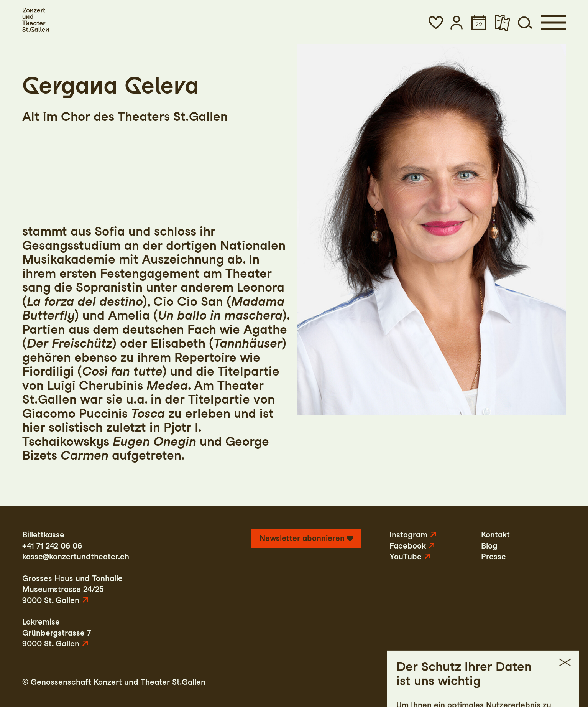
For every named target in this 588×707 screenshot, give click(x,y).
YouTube (406, 557)
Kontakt (495, 535)
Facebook (408, 546)
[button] (436, 23)
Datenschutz (480, 682)
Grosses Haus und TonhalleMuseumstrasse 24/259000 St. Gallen (72, 589)
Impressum (428, 682)
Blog (489, 546)
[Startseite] (35, 20)
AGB (520, 682)
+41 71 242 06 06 (52, 546)
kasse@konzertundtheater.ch (76, 557)
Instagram (408, 535)
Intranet (551, 682)
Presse (494, 557)
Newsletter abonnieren (302, 538)
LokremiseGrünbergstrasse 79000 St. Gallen (57, 633)
